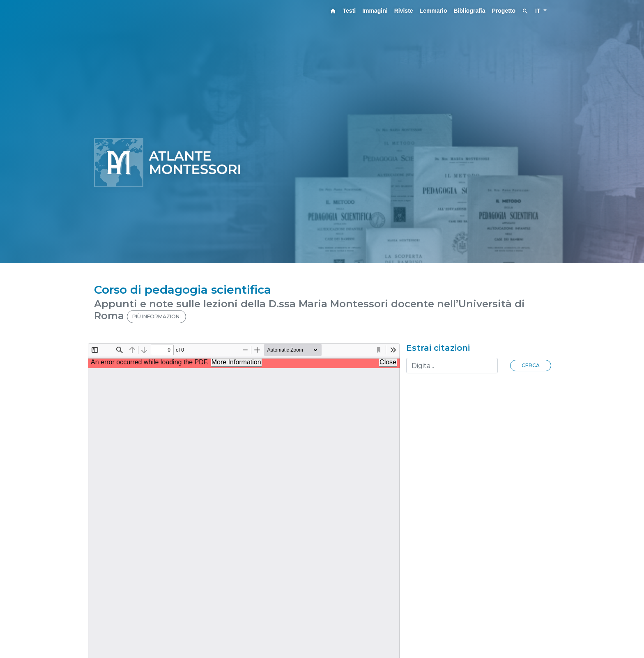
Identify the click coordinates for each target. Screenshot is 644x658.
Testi (350, 11)
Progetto (504, 11)
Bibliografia (470, 11)
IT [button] (538, 11)
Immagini (375, 11)
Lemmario (434, 11)
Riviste (404, 11)
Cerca (531, 365)
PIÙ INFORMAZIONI (156, 316)
